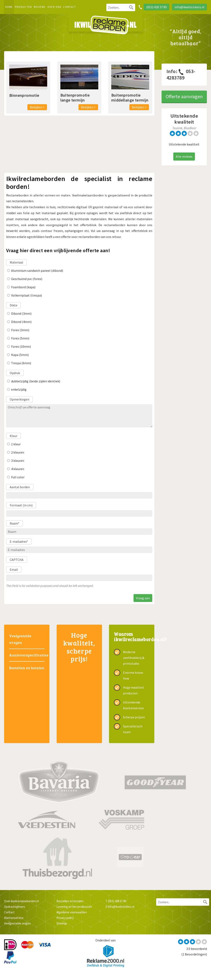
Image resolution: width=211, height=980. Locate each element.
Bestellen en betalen (27, 668)
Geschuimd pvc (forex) (27, 279)
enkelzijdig (19, 389)
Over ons (54, 7)
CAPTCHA (17, 560)
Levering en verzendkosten (74, 907)
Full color (18, 477)
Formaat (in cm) (21, 505)
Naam (15, 523)
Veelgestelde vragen (20, 639)
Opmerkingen (19, 399)
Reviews (40, 7)
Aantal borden (20, 487)
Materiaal (16, 262)
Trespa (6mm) (21, 363)
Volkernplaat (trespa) (26, 295)
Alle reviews (184, 156)
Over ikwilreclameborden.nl (21, 901)
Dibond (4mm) (21, 322)
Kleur (13, 436)
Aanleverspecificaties (27, 655)
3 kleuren (18, 461)
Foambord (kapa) (23, 287)
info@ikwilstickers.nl (121, 907)
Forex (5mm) (20, 338)
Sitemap (62, 923)
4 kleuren (18, 469)
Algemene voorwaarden (72, 912)
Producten (23, 7)
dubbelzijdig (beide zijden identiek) (36, 381)
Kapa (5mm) (20, 355)
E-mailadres (19, 541)
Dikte (13, 305)
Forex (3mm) (20, 330)
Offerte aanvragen (184, 96)
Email (14, 570)
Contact (69, 7)
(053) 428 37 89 (117, 901)
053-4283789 (181, 74)
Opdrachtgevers (15, 907)
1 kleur (16, 444)
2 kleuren (18, 452)
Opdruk (15, 373)
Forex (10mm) (21, 346)
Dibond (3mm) (21, 313)
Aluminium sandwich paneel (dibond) (37, 271)
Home (9, 7)
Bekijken (36, 107)
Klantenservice (14, 918)
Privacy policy (65, 918)
